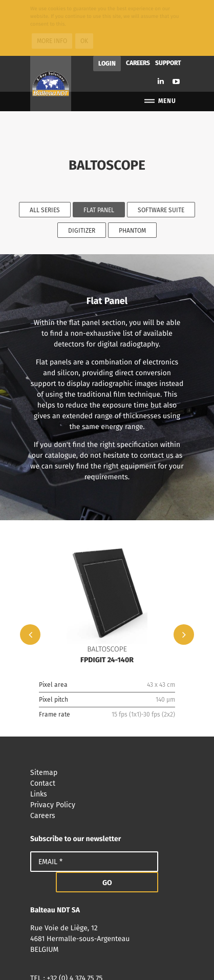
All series (45, 154)
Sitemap (107, 717)
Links (107, 738)
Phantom (132, 175)
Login (107, 8)
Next (184, 579)
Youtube (176, 26)
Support (168, 7)
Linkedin (161, 25)
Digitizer (82, 175)
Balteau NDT (51, 28)
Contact (107, 728)
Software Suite (161, 154)
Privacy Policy (107, 749)
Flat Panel (99, 154)
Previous (30, 579)
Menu (159, 45)
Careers (138, 7)
